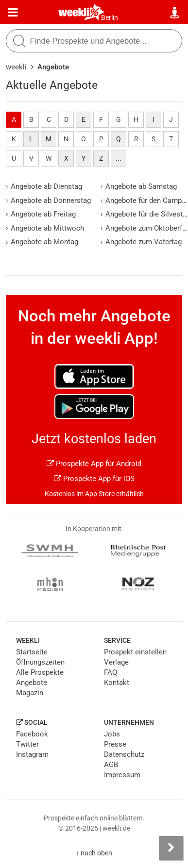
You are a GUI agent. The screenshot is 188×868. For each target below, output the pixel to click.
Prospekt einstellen (135, 652)
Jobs (112, 734)
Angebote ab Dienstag (44, 186)
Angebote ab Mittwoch (45, 228)
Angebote (32, 683)
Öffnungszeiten (40, 662)
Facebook (32, 734)
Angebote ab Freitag (41, 214)
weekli (16, 67)
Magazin (30, 693)
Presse (115, 744)
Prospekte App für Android (94, 464)
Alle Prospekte (40, 672)
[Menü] (13, 13)
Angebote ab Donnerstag (48, 200)
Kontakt (117, 683)
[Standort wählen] (175, 13)
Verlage (116, 662)
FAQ (111, 672)
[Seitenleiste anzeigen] (171, 848)
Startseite (32, 652)
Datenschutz (124, 754)
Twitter (27, 744)
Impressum (122, 775)
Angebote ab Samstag (139, 186)
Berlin (110, 17)
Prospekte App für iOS (94, 479)
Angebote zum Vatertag (141, 242)
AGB (111, 765)
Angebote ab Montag (42, 242)
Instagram (32, 754)
